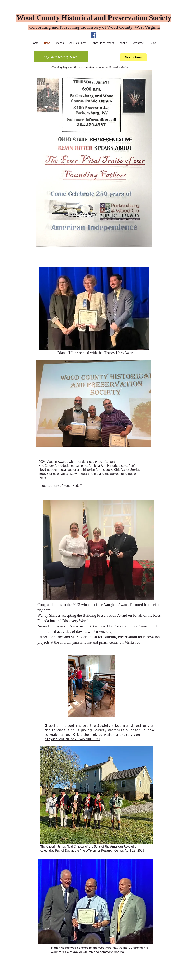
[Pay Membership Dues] (61, 57)
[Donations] (133, 57)
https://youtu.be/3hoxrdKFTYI (72, 739)
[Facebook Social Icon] (93, 35)
